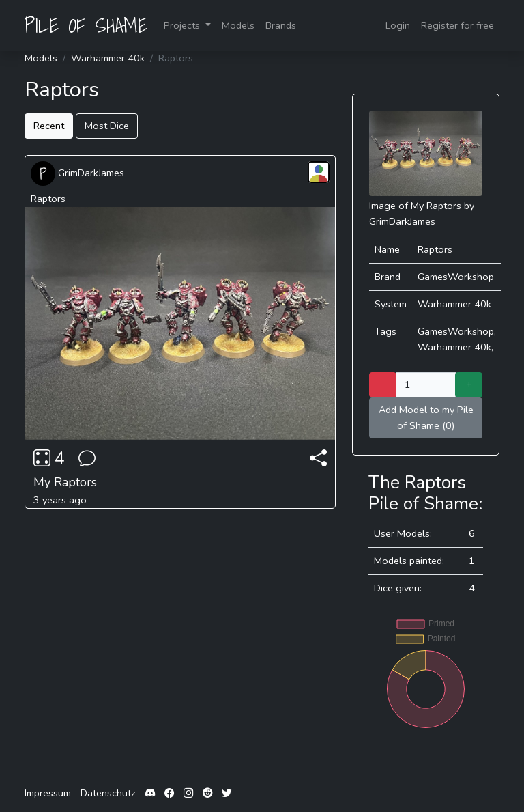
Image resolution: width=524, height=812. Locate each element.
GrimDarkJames (77, 173)
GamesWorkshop (456, 277)
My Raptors (65, 482)
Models (238, 25)
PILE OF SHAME (86, 25)
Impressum (48, 793)
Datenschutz (108, 793)
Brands (281, 25)
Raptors (48, 199)
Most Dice (107, 126)
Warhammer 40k (108, 58)
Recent (49, 126)
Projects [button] (183, 25)
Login (398, 25)
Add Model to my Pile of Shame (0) (426, 418)
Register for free (457, 25)
